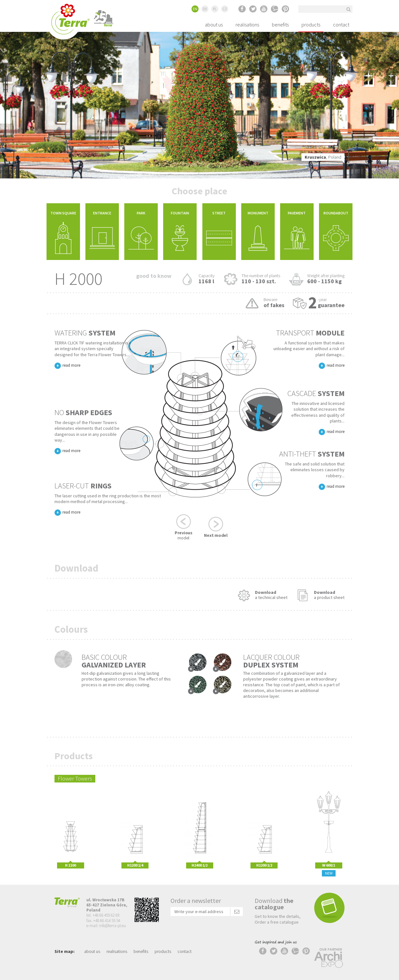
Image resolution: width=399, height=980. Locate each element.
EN (195, 9)
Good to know (154, 276)
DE (205, 9)
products (311, 25)
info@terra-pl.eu (112, 926)
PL (215, 9)
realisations (247, 25)
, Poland (323, 157)
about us (214, 25)
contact (341, 25)
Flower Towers (75, 778)
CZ (225, 9)
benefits (280, 25)
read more (71, 365)
